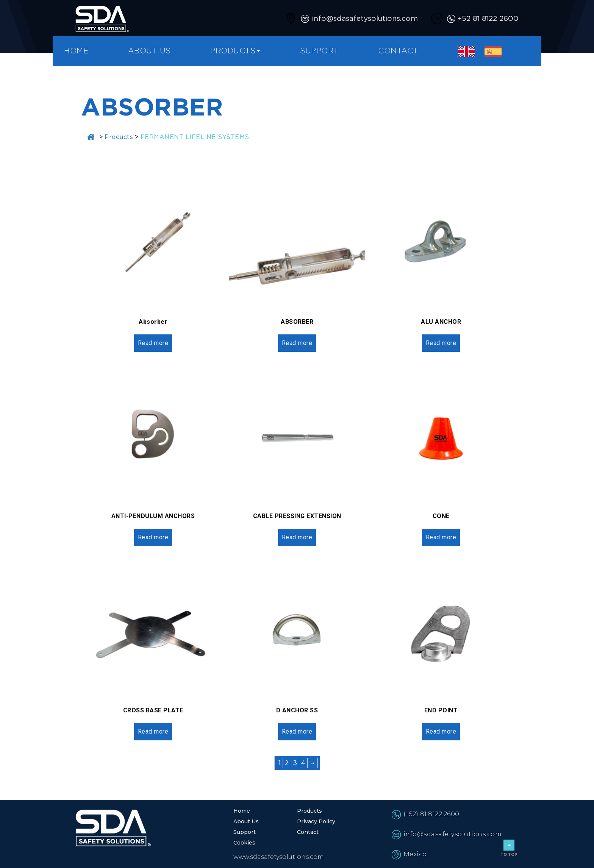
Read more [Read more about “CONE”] (441, 537)
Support (319, 51)
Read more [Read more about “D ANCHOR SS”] (297, 731)
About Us (149, 51)
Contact (398, 51)
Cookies (244, 843)
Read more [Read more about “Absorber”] (153, 343)
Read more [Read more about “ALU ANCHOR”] (441, 343)
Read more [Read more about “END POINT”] (441, 731)
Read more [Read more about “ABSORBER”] (297, 343)
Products (233, 51)
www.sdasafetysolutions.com (279, 857)
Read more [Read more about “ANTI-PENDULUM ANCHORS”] (153, 537)
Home (76, 51)
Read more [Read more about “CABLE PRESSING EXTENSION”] (297, 537)
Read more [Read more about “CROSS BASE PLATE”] (153, 731)
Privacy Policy (316, 821)
